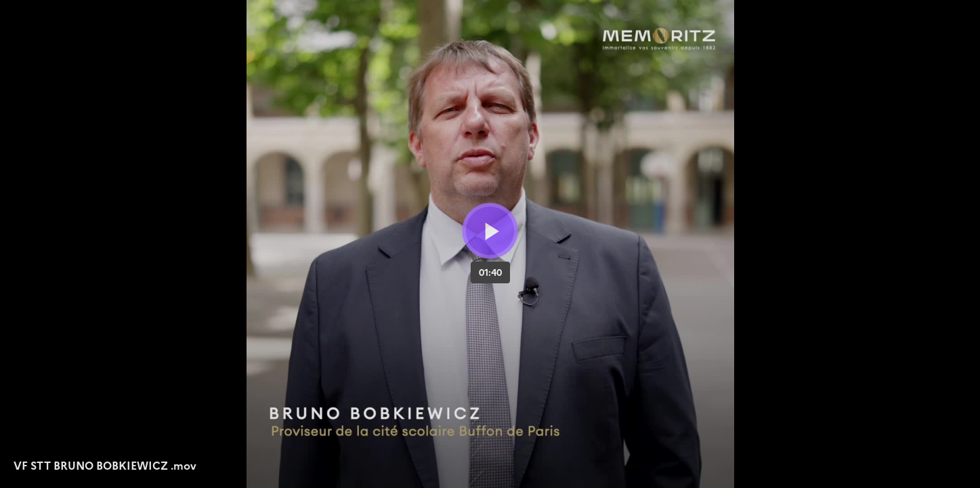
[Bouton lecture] (490, 231)
